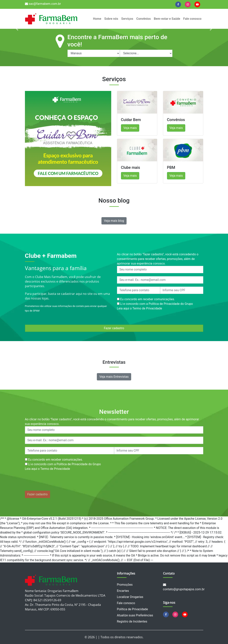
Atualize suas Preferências (135, 615)
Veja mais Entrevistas (114, 377)
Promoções (125, 585)
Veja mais (130, 128)
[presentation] (54, 482)
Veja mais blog (114, 221)
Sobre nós (111, 19)
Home (97, 19)
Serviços (127, 19)
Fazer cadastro (114, 328)
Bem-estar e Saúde (167, 19)
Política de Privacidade (133, 609)
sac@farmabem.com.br (43, 4)
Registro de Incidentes (132, 621)
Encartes (123, 591)
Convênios (144, 19)
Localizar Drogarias (130, 597)
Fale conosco (192, 19)
